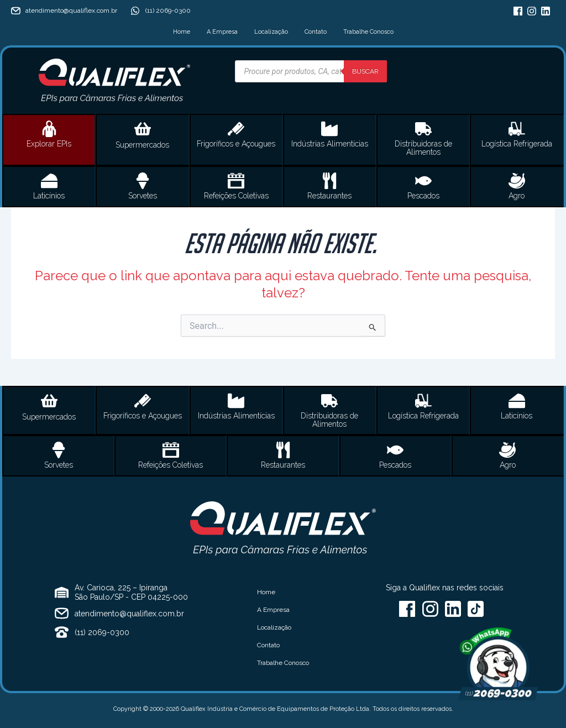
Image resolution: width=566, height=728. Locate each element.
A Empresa (222, 32)
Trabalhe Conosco (368, 32)
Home (182, 32)
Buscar (365, 71)
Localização (271, 32)
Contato (316, 32)
